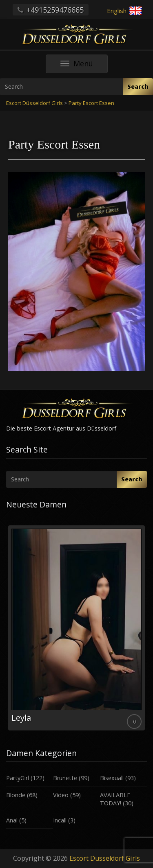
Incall (60, 820)
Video (61, 795)
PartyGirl (18, 778)
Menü (84, 66)
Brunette (65, 778)
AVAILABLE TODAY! (115, 799)
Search (138, 86)
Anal (12, 820)
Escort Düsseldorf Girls (105, 858)
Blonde (16, 795)
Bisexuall (112, 778)
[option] (76, 628)
